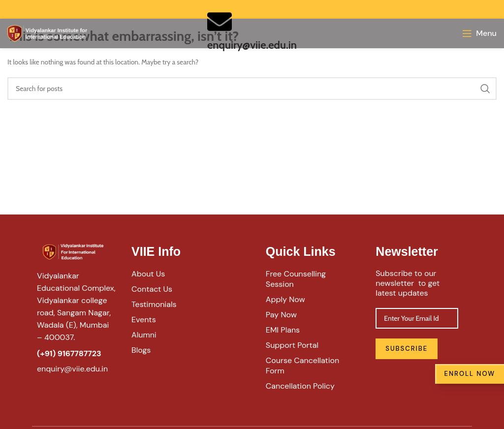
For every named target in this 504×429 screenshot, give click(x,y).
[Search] (252, 89)
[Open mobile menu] (479, 33)
